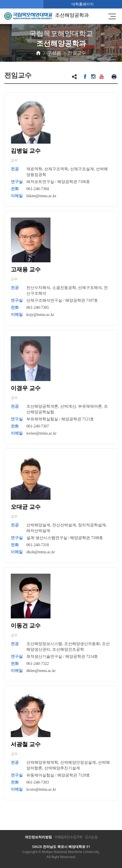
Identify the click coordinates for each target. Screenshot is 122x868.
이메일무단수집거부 (69, 837)
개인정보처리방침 (38, 837)
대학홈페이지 (83, 4)
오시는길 (91, 837)
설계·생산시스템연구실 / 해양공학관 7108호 (65, 538)
